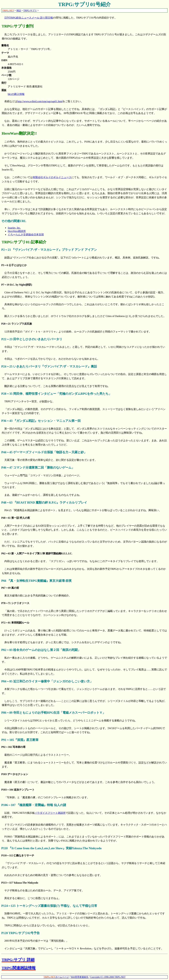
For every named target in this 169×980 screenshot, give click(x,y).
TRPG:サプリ (30, 10)
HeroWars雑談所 (17, 231)
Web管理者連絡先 (80, 977)
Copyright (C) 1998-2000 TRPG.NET (108, 977)
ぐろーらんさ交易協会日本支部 (26, 235)
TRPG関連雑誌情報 (19, 968)
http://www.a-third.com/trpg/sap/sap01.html (40, 101)
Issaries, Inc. (14, 228)
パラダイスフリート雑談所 (50, 813)
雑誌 (19, 10)
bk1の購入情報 (16, 94)
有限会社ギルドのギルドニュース (52, 177)
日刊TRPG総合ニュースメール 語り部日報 (29, 18)
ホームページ (56, 977)
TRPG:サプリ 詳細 (18, 960)
